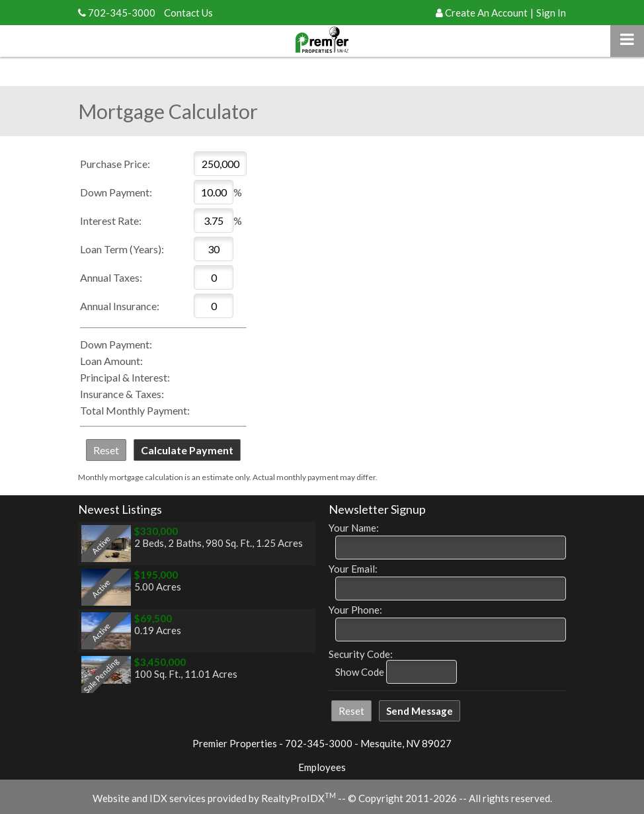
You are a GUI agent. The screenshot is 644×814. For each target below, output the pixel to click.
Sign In (551, 13)
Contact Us (188, 13)
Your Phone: (355, 610)
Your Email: (353, 569)
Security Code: (361, 654)
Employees (322, 767)
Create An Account (486, 13)
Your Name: (354, 528)
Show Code (360, 672)
